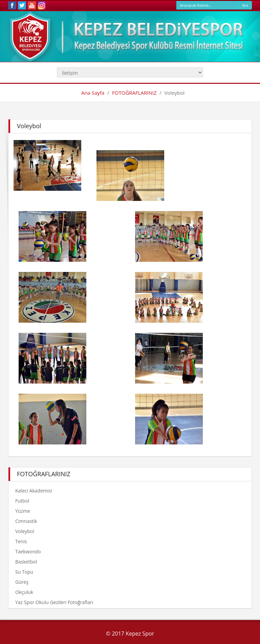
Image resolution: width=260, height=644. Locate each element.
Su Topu (24, 572)
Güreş (22, 582)
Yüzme (23, 511)
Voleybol (25, 531)
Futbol (22, 501)
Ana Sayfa (93, 93)
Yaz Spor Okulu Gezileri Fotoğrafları (54, 602)
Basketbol (26, 562)
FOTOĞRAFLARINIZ (134, 93)
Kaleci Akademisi (34, 491)
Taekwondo (28, 551)
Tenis (21, 541)
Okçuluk (24, 592)
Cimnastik (26, 521)
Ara (245, 5)
